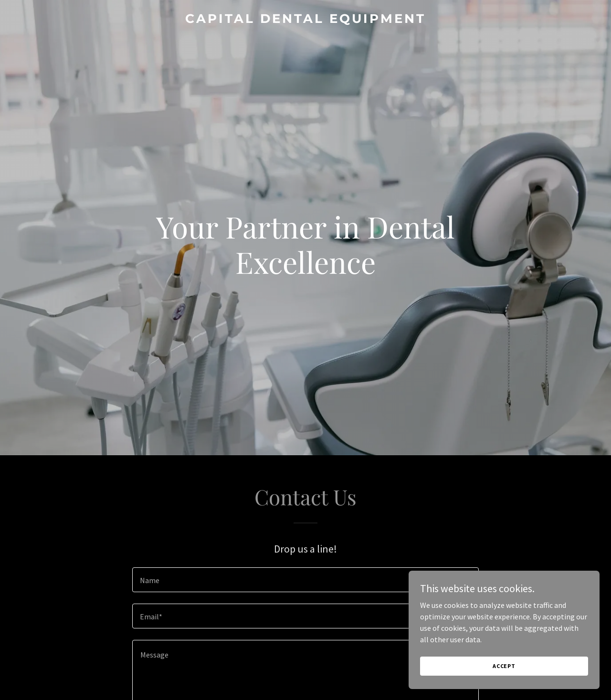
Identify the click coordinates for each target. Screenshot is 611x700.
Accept (504, 666)
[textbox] (305, 580)
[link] (306, 20)
